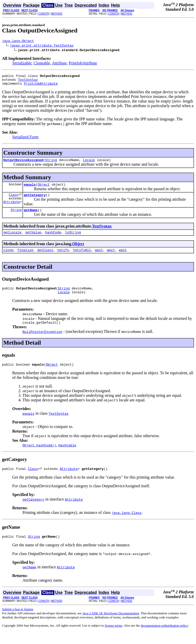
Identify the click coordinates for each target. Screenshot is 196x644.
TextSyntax (28, 82)
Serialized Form (25, 140)
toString (73, 239)
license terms (114, 638)
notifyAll (82, 257)
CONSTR (44, 14)
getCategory (35, 200)
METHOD (57, 14)
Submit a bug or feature (18, 621)
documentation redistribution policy (164, 638)
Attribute (59, 64)
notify (63, 257)
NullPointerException (42, 342)
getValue (33, 239)
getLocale (12, 239)
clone (8, 257)
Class (14, 200)
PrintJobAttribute (83, 64)
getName (31, 216)
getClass (45, 257)
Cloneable (42, 64)
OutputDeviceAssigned (23, 164)
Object (44, 189)
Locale (89, 164)
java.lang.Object (18, 41)
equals (30, 189)
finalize (25, 257)
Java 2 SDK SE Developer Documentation (111, 625)
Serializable (22, 64)
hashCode (53, 239)
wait (99, 257)
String (51, 164)
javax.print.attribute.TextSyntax (42, 46)
